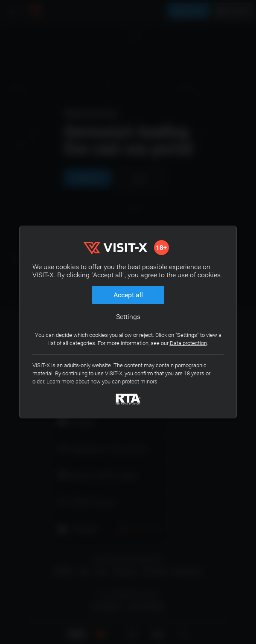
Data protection (188, 343)
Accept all (128, 295)
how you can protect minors (124, 381)
